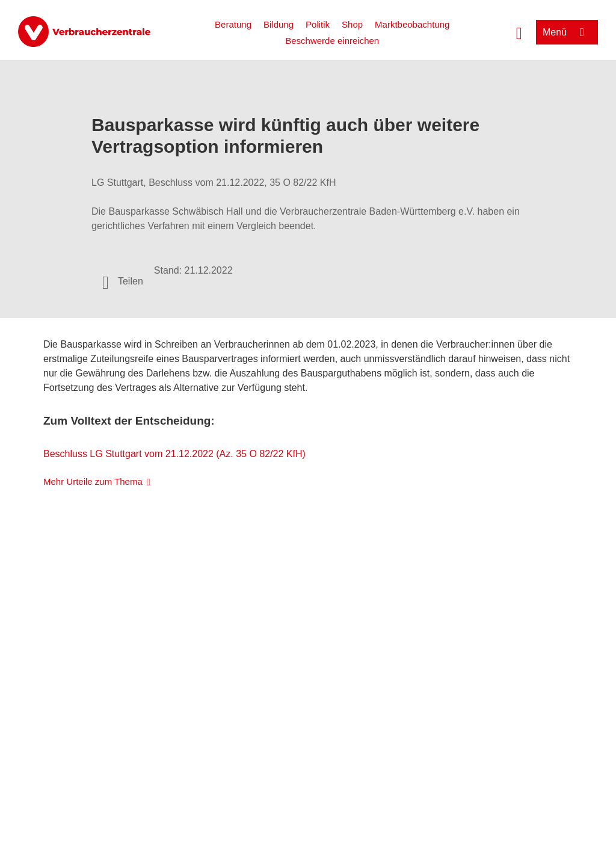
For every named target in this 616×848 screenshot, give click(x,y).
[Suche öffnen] (519, 32)
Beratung (233, 24)
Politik (318, 24)
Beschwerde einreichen (332, 41)
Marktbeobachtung (412, 24)
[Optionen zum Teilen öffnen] (123, 281)
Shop (352, 24)
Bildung (279, 24)
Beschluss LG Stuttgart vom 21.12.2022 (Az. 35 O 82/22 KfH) (174, 454)
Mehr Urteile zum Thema (93, 481)
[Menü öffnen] (567, 32)
